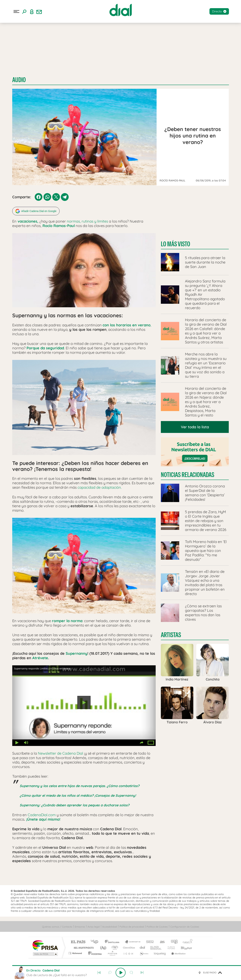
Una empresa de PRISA (45, 945)
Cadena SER (149, 942)
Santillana (113, 942)
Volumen (26, 742)
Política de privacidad (132, 926)
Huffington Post (83, 947)
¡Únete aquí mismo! (43, 819)
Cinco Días (128, 947)
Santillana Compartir (133, 942)
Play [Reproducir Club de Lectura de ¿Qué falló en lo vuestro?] (121, 973)
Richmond (76, 953)
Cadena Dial (142, 947)
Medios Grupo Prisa (45, 953)
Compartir (142, 742)
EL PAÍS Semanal (156, 947)
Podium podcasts (112, 953)
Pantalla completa (151, 742)
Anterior (99, 973)
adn (173, 942)
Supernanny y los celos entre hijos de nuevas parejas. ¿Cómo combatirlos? (79, 785)
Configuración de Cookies (185, 926)
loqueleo (160, 953)
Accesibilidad (110, 926)
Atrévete (40, 657)
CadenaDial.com (42, 814)
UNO (104, 947)
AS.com (161, 942)
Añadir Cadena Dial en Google (39, 211)
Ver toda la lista (195, 426)
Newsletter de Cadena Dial (60, 753)
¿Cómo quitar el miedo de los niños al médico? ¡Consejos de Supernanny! (78, 795)
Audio (19, 80)
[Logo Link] (121, 10)
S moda (144, 953)
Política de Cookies (157, 926)
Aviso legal (94, 926)
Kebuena (183, 947)
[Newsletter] (39, 11)
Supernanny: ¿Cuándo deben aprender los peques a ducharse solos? (74, 805)
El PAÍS (78, 942)
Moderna (94, 953)
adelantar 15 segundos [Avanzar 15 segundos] (131, 973)
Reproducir (84, 702)
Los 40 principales (96, 942)
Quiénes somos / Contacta (57, 926)
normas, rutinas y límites (87, 221)
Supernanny (77, 653)
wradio (114, 947)
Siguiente (142, 973)
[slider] (121, 966)
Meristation (178, 953)
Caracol (186, 942)
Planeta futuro (170, 947)
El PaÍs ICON (128, 953)
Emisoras (80, 926)
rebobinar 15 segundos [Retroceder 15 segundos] (110, 973)
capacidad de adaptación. (99, 487)
